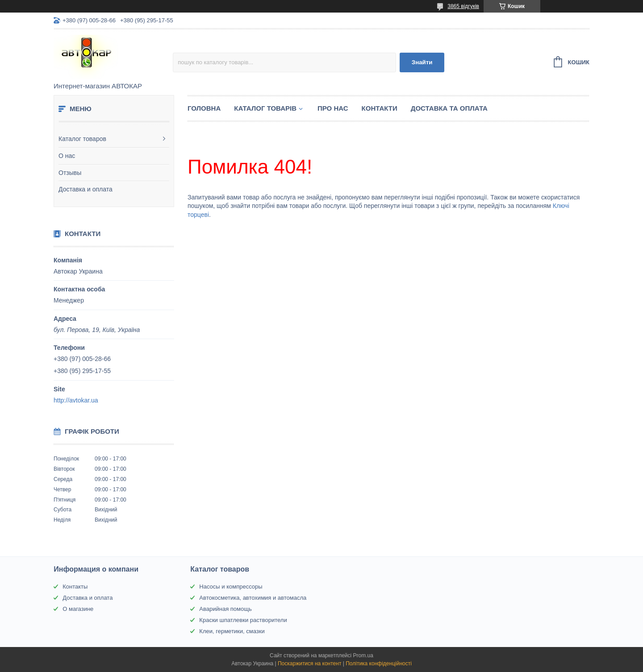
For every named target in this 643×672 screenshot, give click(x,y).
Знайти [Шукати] (422, 62)
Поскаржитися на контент (309, 664)
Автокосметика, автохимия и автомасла (253, 598)
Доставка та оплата (449, 108)
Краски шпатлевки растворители (243, 620)
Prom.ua (363, 655)
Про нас (333, 108)
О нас (67, 156)
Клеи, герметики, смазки (232, 631)
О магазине (78, 609)
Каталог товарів (265, 108)
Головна (204, 108)
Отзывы (70, 173)
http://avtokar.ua (76, 400)
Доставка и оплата (86, 189)
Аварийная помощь (225, 609)
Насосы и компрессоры (231, 587)
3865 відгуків (463, 6)
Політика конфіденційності (379, 664)
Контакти (380, 108)
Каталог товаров (82, 139)
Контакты (75, 587)
